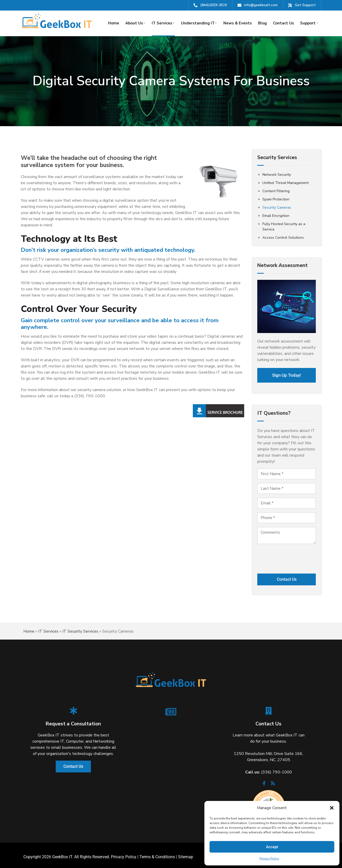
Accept (272, 847)
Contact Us (283, 23)
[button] (332, 808)
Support (308, 23)
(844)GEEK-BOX (214, 5)
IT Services (162, 23)
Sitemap (186, 854)
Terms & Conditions (157, 854)
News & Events (238, 23)
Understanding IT (198, 23)
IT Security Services (80, 629)
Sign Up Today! (287, 374)
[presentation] (287, 557)
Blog (262, 23)
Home (114, 23)
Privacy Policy (269, 858)
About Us (134, 23)
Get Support (305, 5)
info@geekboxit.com (261, 5)
